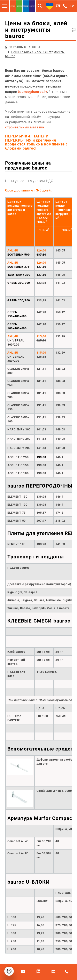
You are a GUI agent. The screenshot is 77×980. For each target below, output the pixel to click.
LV (72, 6)
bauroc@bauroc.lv (33, 92)
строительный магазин (25, 127)
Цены (36, 47)
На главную (17, 47)
